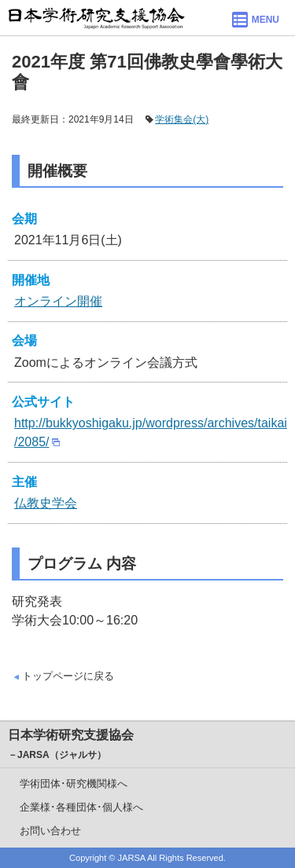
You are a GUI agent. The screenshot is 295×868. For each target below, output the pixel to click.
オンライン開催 (58, 301)
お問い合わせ (50, 831)
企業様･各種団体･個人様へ (81, 807)
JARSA (132, 858)
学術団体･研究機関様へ (74, 784)
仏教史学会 (46, 503)
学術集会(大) (182, 119)
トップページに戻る (68, 676)
